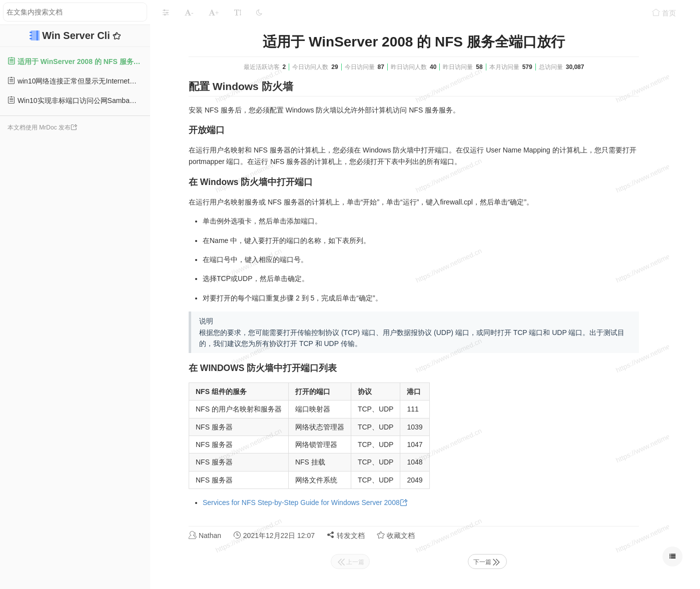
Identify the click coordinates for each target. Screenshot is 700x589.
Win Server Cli (77, 35)
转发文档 (346, 535)
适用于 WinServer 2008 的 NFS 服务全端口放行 (79, 61)
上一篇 (350, 562)
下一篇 (487, 562)
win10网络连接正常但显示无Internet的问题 (79, 81)
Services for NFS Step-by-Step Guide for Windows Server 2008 (301, 502)
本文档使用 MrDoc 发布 (39, 127)
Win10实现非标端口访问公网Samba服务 (76, 100)
